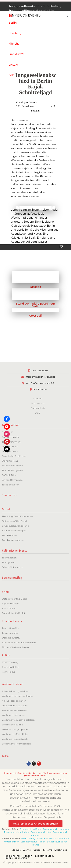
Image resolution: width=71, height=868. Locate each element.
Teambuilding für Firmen (34, 838)
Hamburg (15, 33)
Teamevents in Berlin (31, 829)
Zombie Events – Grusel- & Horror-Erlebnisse (40, 850)
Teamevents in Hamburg (56, 829)
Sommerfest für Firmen (33, 842)
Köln (12, 75)
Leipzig (13, 65)
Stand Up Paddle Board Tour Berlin (35, 305)
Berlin (13, 23)
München (15, 44)
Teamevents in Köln (41, 832)
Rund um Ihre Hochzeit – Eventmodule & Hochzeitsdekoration (29, 857)
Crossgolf (36, 316)
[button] (19, 208)
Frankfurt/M (16, 54)
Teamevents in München (17, 832)
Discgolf (35, 287)
